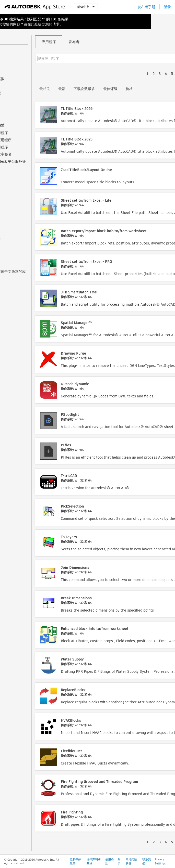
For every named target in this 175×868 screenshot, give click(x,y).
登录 (167, 7)
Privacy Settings (160, 861)
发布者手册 (146, 7)
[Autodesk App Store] (35, 7)
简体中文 (86, 7)
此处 (34, 24)
